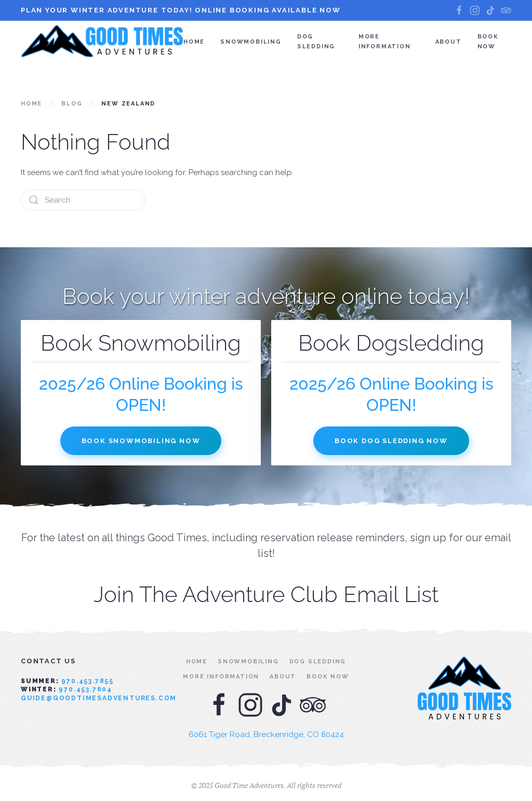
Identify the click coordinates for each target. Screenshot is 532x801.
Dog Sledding (316, 42)
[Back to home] (102, 42)
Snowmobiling (251, 42)
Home (194, 42)
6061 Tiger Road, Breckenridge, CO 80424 (266, 735)
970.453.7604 (85, 689)
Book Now (488, 42)
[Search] (83, 200)
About (283, 677)
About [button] (449, 42)
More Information (385, 42)
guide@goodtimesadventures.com (99, 698)
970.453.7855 (88, 681)
